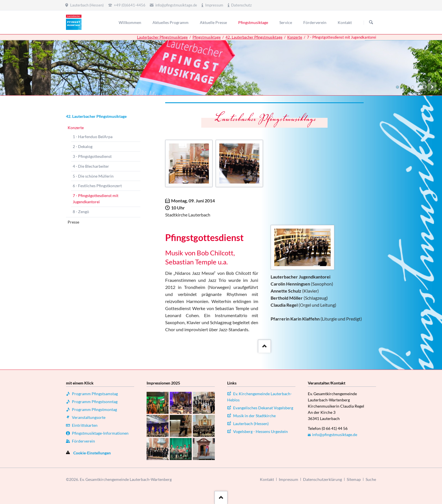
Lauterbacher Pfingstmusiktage (162, 37)
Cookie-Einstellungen (92, 453)
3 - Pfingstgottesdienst (92, 156)
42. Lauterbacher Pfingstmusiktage (254, 37)
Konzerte (295, 37)
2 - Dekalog (83, 146)
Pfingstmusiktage (207, 37)
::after (264, 345)
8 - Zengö (81, 212)
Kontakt (267, 479)
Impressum (289, 479)
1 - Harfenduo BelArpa (93, 137)
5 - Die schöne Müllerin (93, 176)
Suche (371, 479)
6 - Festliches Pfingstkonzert (97, 186)
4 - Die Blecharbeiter (91, 166)
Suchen (371, 23)
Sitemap (354, 479)
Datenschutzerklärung (322, 479)
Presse (73, 222)
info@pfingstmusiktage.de (335, 435)
